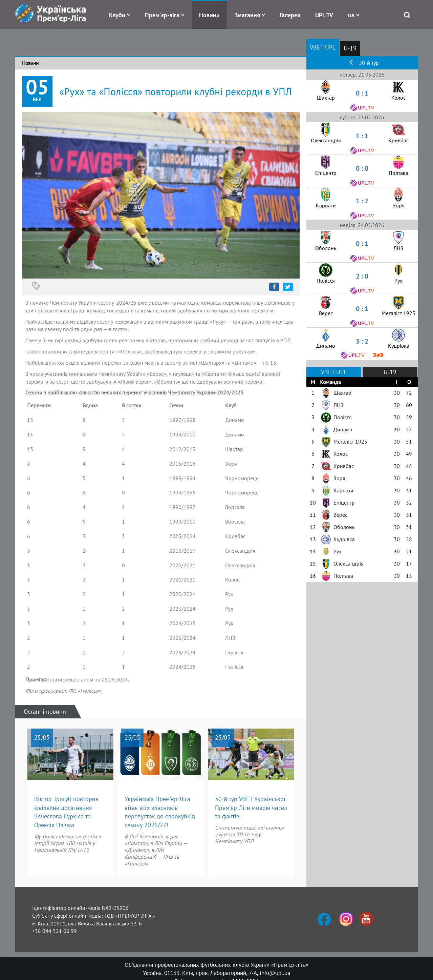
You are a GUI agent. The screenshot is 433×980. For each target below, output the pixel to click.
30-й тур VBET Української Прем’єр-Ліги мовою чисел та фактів (251, 808)
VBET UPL (323, 47)
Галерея (290, 15)
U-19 (350, 48)
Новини (209, 15)
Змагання (247, 15)
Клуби (117, 15)
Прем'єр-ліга (162, 15)
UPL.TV (324, 15)
